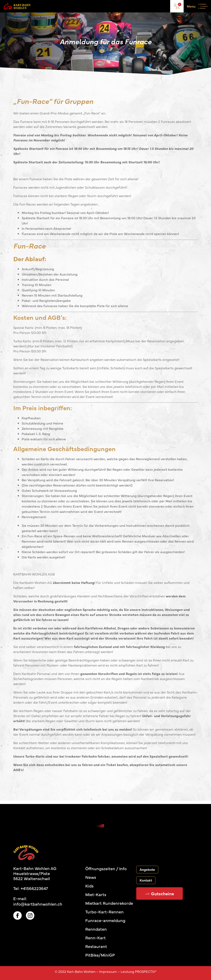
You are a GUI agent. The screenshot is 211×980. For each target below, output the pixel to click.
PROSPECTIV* (146, 971)
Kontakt (146, 880)
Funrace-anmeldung (105, 920)
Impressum (108, 971)
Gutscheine (160, 893)
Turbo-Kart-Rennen (104, 912)
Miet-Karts (96, 894)
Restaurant (96, 946)
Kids (89, 886)
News (91, 877)
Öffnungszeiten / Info (106, 868)
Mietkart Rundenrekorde (109, 903)
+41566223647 (34, 888)
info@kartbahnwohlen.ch (38, 904)
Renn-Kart (95, 938)
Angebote (147, 869)
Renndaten (96, 929)
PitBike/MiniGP (100, 955)
